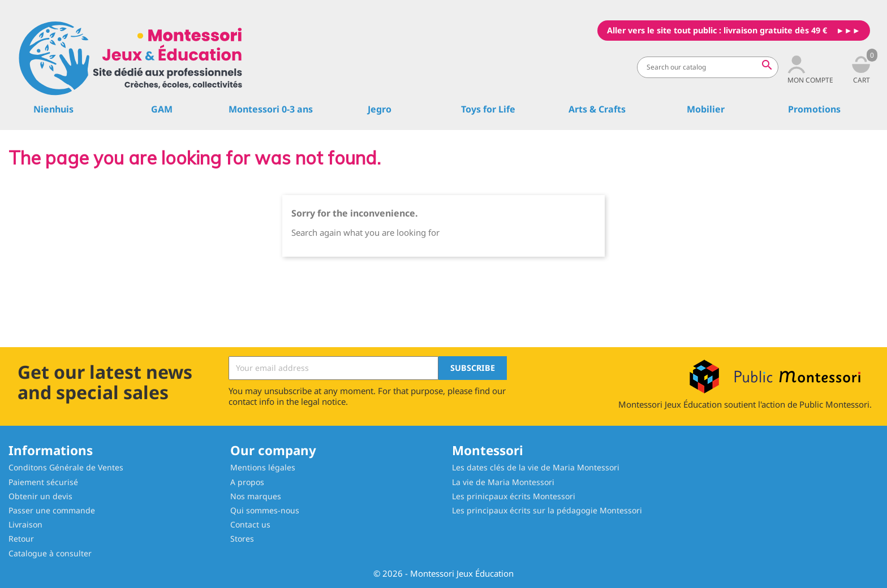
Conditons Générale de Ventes (66, 467)
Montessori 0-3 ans (271, 109)
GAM (162, 109)
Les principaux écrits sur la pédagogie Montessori (547, 510)
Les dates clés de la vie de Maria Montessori (536, 467)
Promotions (814, 109)
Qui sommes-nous (265, 510)
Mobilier (706, 109)
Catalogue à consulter (50, 553)
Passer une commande (52, 510)
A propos (247, 482)
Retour (21, 539)
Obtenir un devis (40, 496)
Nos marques (256, 496)
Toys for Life (488, 109)
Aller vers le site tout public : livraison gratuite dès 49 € (717, 30)
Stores (242, 539)
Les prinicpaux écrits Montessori (514, 496)
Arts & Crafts (597, 109)
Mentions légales (263, 467)
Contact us (250, 524)
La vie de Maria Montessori (503, 482)
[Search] (708, 67)
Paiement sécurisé (43, 482)
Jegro (380, 109)
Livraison (25, 524)
